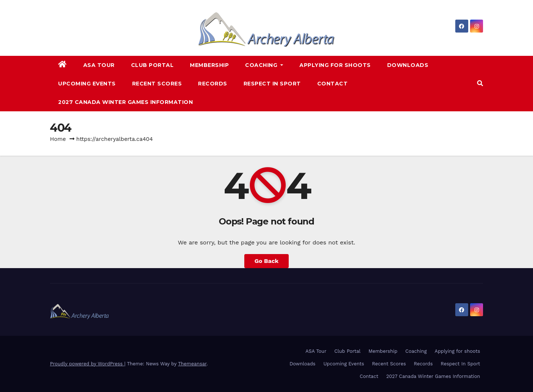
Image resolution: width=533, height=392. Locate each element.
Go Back (267, 261)
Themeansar (192, 364)
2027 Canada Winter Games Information (125, 102)
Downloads (408, 65)
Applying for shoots (335, 65)
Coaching (264, 65)
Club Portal (152, 65)
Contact (333, 84)
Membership (209, 65)
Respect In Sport (272, 84)
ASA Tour (99, 65)
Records (213, 84)
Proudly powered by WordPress (87, 364)
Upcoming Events (87, 84)
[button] (480, 83)
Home (58, 139)
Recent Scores (157, 84)
